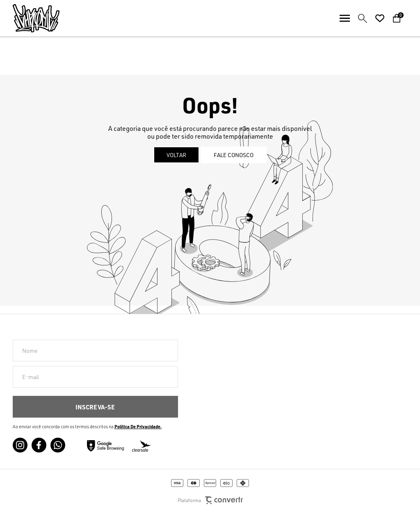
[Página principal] (30, 18)
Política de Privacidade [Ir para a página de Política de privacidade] (137, 427)
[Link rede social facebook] (39, 445)
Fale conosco (234, 155)
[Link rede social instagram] (20, 445)
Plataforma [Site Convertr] (210, 500)
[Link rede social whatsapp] (58, 445)
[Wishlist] (380, 18)
